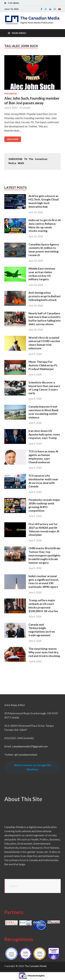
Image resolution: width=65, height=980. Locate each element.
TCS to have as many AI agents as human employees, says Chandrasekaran (43, 457)
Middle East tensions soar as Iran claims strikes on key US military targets (42, 274)
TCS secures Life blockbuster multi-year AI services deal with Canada (43, 481)
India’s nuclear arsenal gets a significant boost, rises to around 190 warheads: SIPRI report (44, 581)
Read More (13, 139)
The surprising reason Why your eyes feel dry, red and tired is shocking (44, 652)
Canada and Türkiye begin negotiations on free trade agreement (42, 630)
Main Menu (19, 33)
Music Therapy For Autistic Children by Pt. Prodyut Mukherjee (43, 365)
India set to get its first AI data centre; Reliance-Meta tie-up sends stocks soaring (45, 225)
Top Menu (13, 3)
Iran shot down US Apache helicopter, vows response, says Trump (44, 434)
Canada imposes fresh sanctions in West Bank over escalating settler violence (43, 412)
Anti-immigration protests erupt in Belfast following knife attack (45, 296)
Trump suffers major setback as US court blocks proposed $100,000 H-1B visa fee (43, 605)
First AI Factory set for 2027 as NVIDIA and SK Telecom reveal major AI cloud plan (44, 529)
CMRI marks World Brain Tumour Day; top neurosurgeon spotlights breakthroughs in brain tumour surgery (44, 555)
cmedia (27, 108)
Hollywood (10, 94)
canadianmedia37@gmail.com (30, 746)
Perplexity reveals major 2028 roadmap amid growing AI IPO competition (44, 505)
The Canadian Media (35, 966)
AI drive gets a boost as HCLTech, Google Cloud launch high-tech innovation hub (44, 201)
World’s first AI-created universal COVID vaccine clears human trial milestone (44, 343)
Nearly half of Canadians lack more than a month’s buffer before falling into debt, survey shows (45, 319)
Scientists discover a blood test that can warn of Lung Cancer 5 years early (44, 388)
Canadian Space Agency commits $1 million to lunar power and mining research (44, 250)
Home (14, 886)
